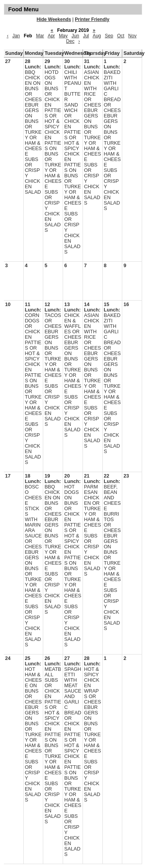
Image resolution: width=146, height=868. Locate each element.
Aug (97, 36)
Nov (132, 36)
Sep (109, 36)
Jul (86, 36)
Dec (70, 41)
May (63, 36)
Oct (121, 36)
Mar (40, 36)
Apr (51, 36)
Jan (16, 36)
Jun (75, 36)
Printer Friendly (92, 19)
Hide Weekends (54, 19)
